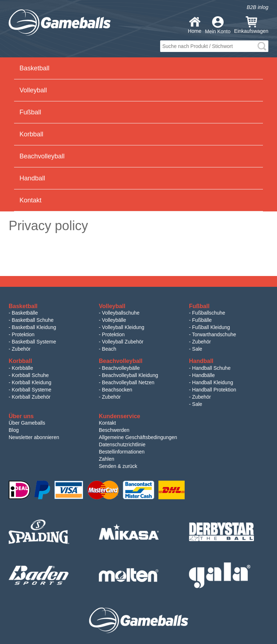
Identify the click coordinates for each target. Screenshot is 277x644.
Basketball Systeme (34, 342)
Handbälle (204, 375)
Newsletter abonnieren (34, 437)
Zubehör (21, 349)
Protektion (23, 334)
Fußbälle (202, 320)
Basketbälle (25, 313)
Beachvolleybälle (121, 368)
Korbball (31, 134)
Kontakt (30, 200)
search (262, 46)
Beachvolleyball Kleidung (130, 375)
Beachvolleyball (42, 156)
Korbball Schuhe (30, 375)
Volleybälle (114, 320)
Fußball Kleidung (211, 327)
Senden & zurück (118, 466)
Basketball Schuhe (33, 320)
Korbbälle (23, 368)
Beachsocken (117, 390)
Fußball (30, 112)
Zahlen (107, 459)
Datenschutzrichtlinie (122, 444)
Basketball (34, 68)
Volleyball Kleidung (123, 327)
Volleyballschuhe (121, 313)
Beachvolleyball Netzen (128, 382)
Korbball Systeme (32, 390)
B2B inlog (258, 7)
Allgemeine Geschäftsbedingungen (138, 437)
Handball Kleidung (213, 382)
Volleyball (33, 90)
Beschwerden (114, 430)
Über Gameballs (27, 423)
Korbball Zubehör (31, 397)
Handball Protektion (214, 390)
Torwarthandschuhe (214, 334)
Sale (197, 349)
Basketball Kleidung (34, 327)
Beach (109, 349)
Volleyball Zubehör (123, 342)
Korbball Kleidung (32, 382)
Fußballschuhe (209, 313)
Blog (14, 430)
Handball (32, 178)
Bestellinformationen (122, 452)
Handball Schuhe (212, 368)
